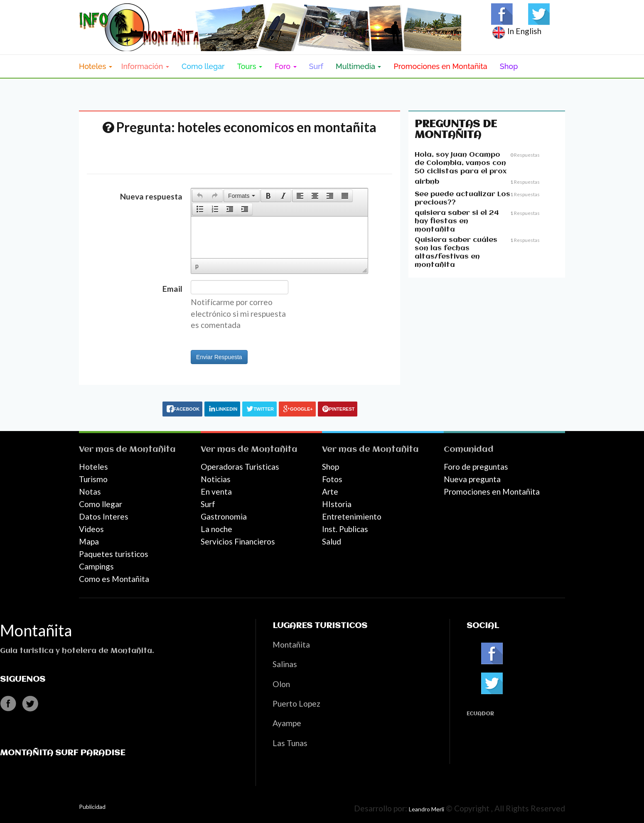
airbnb (427, 182)
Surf (316, 66)
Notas (90, 492)
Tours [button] (250, 66)
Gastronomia (224, 516)
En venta (216, 492)
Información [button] (145, 66)
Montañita (152, 450)
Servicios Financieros (238, 541)
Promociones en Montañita (440, 66)
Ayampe (287, 723)
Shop (509, 66)
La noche (216, 529)
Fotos (332, 479)
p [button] (197, 266)
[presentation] (200, 196)
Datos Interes (104, 516)
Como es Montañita (114, 579)
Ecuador (480, 714)
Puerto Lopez (296, 703)
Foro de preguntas (476, 467)
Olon (281, 684)
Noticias (216, 479)
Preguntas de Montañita (456, 130)
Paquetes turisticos (114, 554)
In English (516, 31)
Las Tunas (290, 743)
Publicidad (92, 807)
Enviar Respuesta (219, 357)
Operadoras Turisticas (240, 467)
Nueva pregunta (472, 479)
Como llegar (203, 66)
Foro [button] (285, 66)
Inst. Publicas (345, 529)
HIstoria (337, 504)
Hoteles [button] (96, 66)
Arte (330, 492)
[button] (200, 196)
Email (172, 289)
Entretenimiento (352, 516)
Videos (91, 529)
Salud (332, 541)
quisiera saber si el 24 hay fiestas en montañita (457, 221)
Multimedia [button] (358, 66)
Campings (96, 566)
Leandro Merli (426, 809)
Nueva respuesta (151, 196)
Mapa (89, 541)
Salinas (285, 664)
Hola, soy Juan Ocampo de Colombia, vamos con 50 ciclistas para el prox (461, 163)
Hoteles (93, 467)
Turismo (93, 479)
